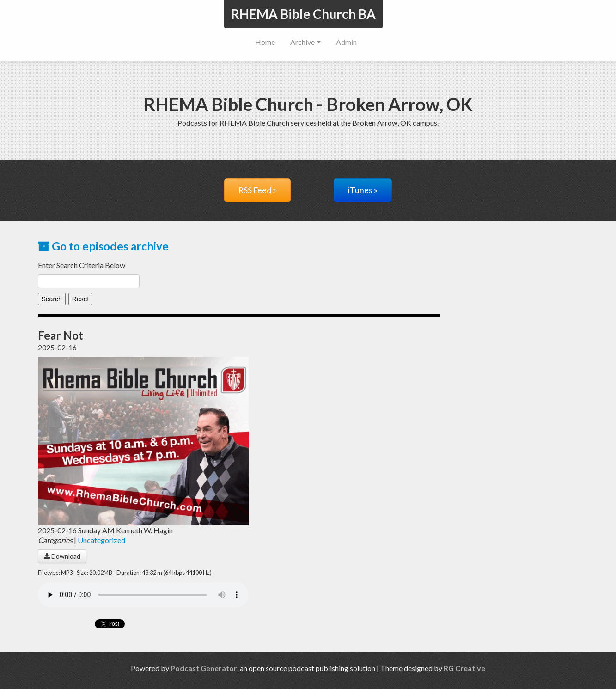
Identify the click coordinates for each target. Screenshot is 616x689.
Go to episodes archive (103, 246)
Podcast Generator (204, 668)
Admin (346, 42)
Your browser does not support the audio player (143, 595)
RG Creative (464, 668)
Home (265, 42)
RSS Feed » (257, 190)
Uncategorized (101, 540)
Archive (305, 42)
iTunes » (363, 190)
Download (62, 556)
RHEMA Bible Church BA (303, 14)
